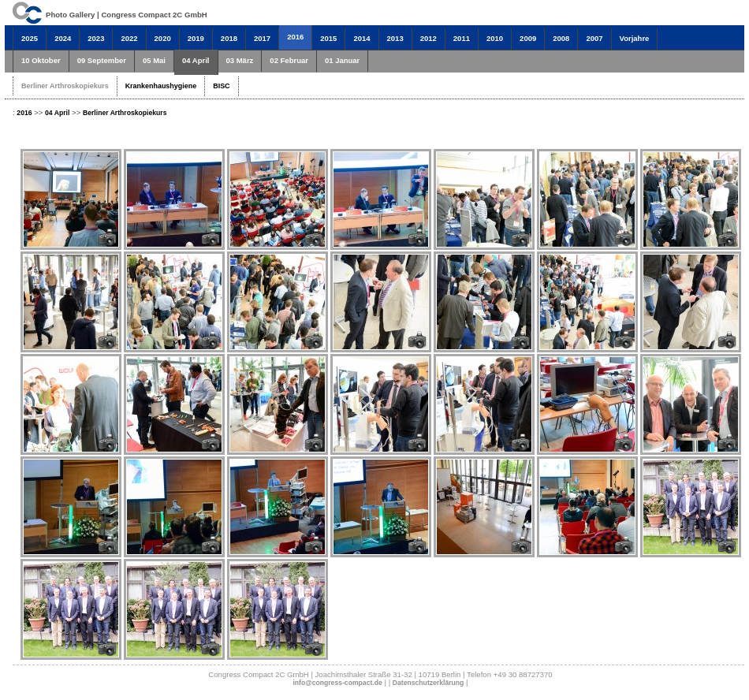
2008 (561, 38)
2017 (262, 38)
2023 (96, 38)
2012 (429, 38)
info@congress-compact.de (337, 683)
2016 (295, 37)
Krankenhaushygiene (161, 86)
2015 (328, 38)
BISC (221, 86)
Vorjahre (635, 38)
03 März (240, 60)
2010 (495, 38)
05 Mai (154, 60)
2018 (229, 38)
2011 (462, 38)
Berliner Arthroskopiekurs (65, 86)
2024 (63, 38)
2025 (30, 38)
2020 (163, 38)
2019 (196, 38)
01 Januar (342, 60)
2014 (361, 38)
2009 (528, 38)
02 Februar (289, 60)
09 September (102, 60)
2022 (129, 38)
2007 (594, 38)
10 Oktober (41, 60)
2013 (395, 38)
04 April (196, 60)
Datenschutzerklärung (429, 683)
